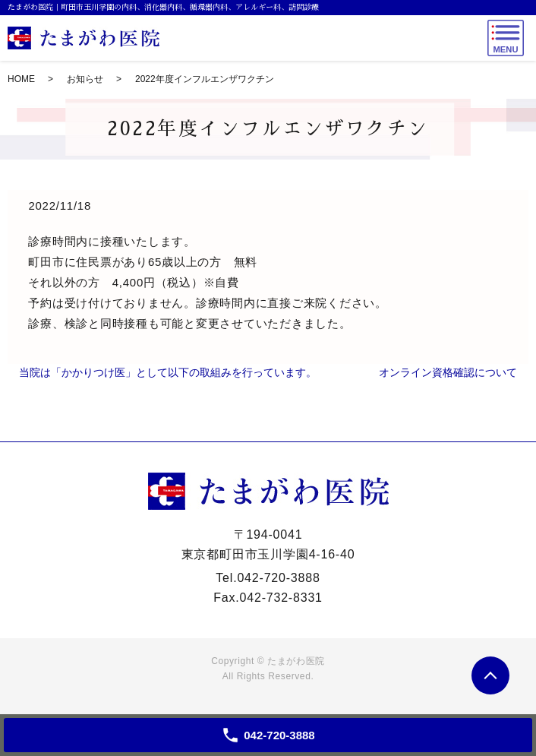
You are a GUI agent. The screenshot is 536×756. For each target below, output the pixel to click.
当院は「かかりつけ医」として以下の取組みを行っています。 (168, 372)
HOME (21, 79)
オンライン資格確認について (448, 372)
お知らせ (85, 79)
